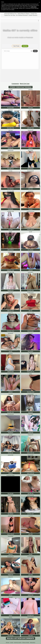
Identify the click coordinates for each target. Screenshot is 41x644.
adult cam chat (10, 311)
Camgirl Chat (34, 14)
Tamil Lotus (10, 110)
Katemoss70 (31, 130)
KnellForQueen (31, 293)
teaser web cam (31, 473)
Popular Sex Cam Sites (10, 15)
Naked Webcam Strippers (24, 14)
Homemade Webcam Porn (10, 14)
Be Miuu (10, 171)
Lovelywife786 (31, 394)
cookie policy (34, 7)
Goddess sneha (31, 313)
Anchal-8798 (10, 455)
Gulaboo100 (10, 516)
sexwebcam (11, 209)
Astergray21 (11, 333)
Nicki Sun (11, 130)
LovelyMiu (11, 354)
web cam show (30, 128)
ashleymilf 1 (31, 272)
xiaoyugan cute (10, 272)
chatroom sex (11, 290)
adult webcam (11, 250)
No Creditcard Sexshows (22, 15)
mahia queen (31, 577)
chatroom (31, 148)
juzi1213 (10, 435)
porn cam (30, 534)
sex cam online (10, 108)
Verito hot (10, 293)
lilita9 (31, 374)
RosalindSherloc (10, 374)
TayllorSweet (11, 252)
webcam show (11, 372)
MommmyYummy (30, 211)
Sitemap (8, 642)
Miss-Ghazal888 (11, 191)
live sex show (31, 331)
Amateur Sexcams (33, 15)
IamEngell (11, 597)
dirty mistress (31, 475)
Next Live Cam (25, 84)
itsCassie (30, 333)
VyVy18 (30, 232)
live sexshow (31, 169)
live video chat (10, 412)
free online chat (11, 128)
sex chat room (30, 514)
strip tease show (10, 331)
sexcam (11, 351)
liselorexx (30, 252)
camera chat (31, 595)
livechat (31, 554)
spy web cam (30, 493)
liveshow (30, 209)
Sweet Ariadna (30, 597)
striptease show (10, 270)
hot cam (31, 311)
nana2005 (31, 415)
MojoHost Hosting (18, 642)
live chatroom (11, 189)
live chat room (30, 290)
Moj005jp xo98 (11, 211)
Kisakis (11, 232)
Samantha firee (11, 557)
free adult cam (11, 169)
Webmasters (33, 642)
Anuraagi (10, 90)
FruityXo (30, 536)
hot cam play (10, 493)
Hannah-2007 (31, 455)
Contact (12, 642)
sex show (11, 230)
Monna (10, 618)
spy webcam (11, 514)
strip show (31, 108)
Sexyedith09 (10, 536)
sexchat (10, 595)
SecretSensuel (11, 415)
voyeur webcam (30, 230)
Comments (15, 84)
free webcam (30, 250)
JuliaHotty (31, 90)
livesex (11, 615)
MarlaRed (30, 516)
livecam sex (11, 453)
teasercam (30, 412)
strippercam (31, 433)
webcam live (11, 148)
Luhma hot (11, 577)
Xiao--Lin (31, 354)
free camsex (30, 351)
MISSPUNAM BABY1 (10, 475)
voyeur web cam (30, 372)
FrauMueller (31, 151)
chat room (31, 189)
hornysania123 (31, 171)
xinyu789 (10, 394)
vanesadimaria (30, 557)
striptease (10, 473)
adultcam (11, 392)
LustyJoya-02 (30, 435)
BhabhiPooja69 (30, 496)
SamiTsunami (10, 151)
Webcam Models (26, 642)
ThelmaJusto (11, 496)
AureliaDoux (30, 191)
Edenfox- (31, 110)
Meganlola (11, 313)
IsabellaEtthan (30, 618)
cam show (31, 575)
